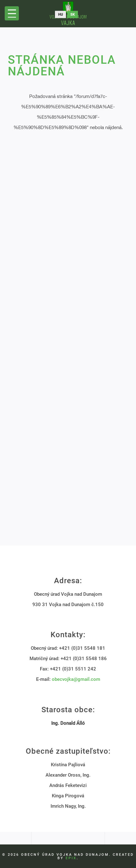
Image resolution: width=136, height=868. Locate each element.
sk (73, 15)
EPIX (71, 858)
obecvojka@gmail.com (76, 679)
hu (60, 15)
